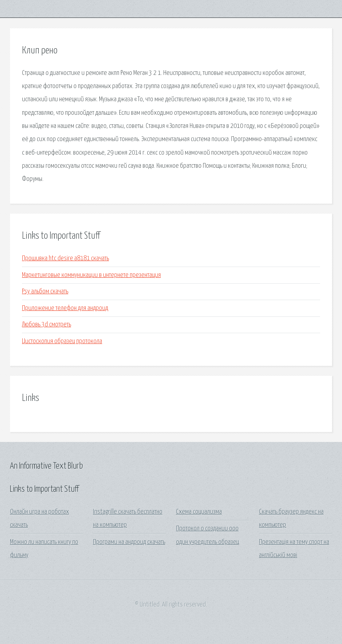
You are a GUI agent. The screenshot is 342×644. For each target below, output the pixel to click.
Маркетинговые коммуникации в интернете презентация (91, 275)
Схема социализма (199, 512)
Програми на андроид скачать (129, 542)
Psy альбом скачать (45, 292)
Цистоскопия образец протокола (62, 341)
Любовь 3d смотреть (46, 325)
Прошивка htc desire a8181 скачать (65, 258)
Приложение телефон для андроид (65, 308)
